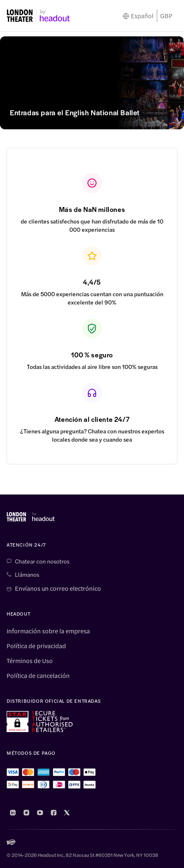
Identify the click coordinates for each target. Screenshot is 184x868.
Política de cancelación (38, 675)
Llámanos (27, 574)
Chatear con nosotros (42, 561)
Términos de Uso (30, 661)
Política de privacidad (36, 646)
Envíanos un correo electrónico (58, 588)
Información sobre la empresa (48, 631)
